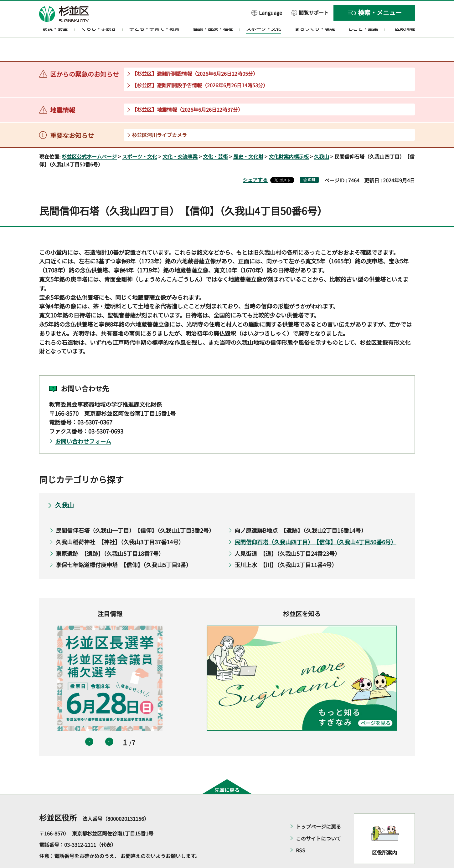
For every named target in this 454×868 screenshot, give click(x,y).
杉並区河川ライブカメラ (159, 117)
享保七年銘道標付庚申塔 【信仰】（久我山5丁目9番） (124, 547)
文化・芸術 (215, 138)
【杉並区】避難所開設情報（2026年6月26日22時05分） (195, 55)
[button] (267, 12)
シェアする (255, 162)
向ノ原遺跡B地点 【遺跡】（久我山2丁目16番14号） (301, 512)
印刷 (312, 162)
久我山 (322, 138)
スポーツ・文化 (140, 138)
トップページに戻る (318, 808)
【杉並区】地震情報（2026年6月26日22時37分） (187, 91)
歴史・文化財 (248, 138)
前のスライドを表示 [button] (89, 724)
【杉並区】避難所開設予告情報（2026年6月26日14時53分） (200, 67)
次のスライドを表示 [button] (109, 724)
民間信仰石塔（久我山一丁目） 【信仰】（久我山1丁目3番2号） (135, 512)
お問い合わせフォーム (83, 423)
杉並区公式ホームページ (89, 138)
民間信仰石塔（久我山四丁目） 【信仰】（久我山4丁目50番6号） (315, 524)
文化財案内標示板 (289, 138)
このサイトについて (318, 820)
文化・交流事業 (180, 138)
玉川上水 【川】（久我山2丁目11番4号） (286, 547)
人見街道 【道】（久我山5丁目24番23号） (287, 535)
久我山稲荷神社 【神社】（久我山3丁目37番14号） (120, 524)
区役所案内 (384, 835)
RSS (301, 832)
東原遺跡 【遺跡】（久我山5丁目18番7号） (110, 535)
